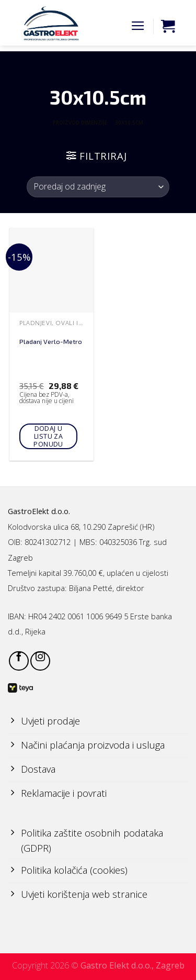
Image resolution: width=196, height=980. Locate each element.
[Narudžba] (98, 187)
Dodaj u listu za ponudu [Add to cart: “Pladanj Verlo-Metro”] (48, 436)
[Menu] (138, 26)
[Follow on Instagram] (40, 661)
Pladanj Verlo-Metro (51, 342)
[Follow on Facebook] (19, 661)
